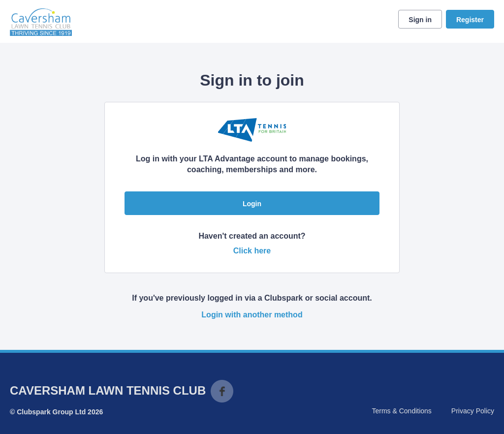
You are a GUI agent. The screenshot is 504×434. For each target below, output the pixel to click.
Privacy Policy (473, 411)
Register (470, 20)
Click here (252, 251)
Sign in (420, 20)
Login (252, 204)
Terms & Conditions (401, 411)
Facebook (222, 391)
